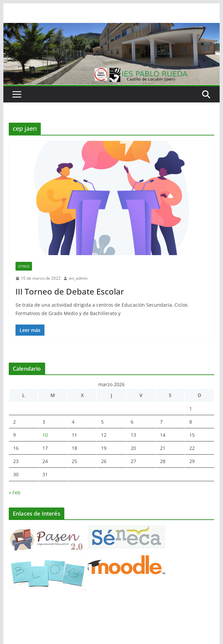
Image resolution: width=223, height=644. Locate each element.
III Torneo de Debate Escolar (70, 291)
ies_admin (78, 278)
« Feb (15, 493)
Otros (24, 266)
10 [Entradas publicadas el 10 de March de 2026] (45, 435)
